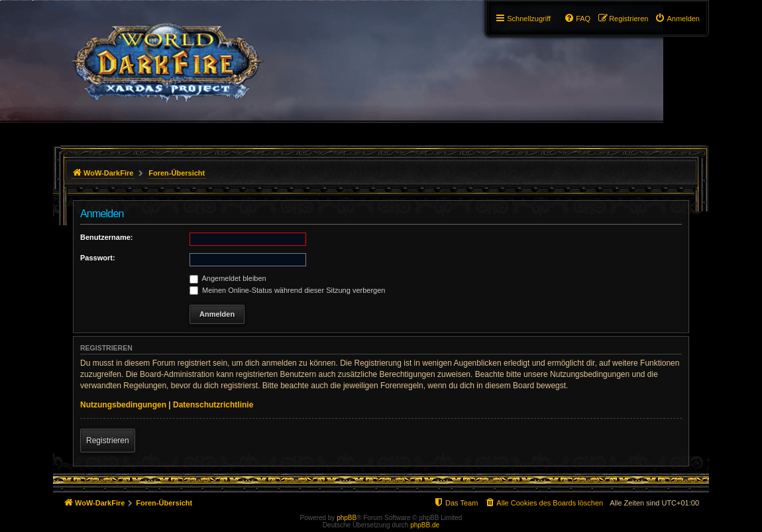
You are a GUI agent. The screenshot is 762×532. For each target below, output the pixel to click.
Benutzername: (106, 237)
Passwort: (98, 258)
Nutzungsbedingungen (123, 405)
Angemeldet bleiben (228, 278)
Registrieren (108, 441)
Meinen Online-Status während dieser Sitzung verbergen (287, 290)
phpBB (347, 518)
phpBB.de (425, 525)
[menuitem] (677, 19)
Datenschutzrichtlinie (213, 405)
